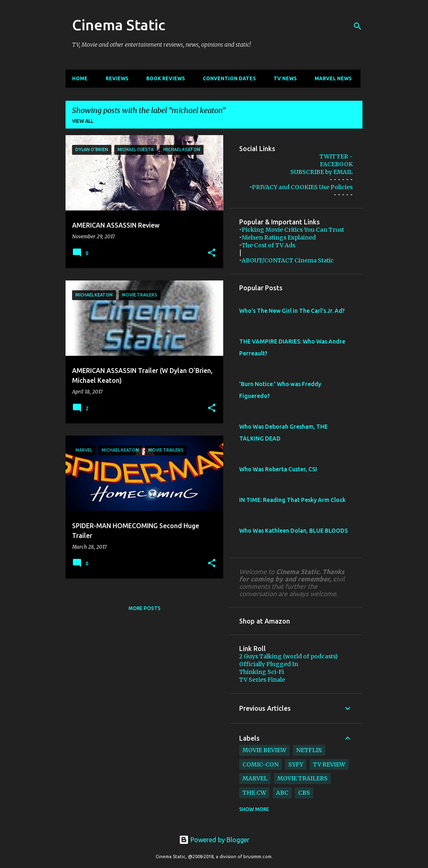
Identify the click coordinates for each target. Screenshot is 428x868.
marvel (255, 778)
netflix (309, 750)
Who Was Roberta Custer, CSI (278, 469)
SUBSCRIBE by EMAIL (322, 172)
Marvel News (333, 78)
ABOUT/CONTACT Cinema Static (288, 260)
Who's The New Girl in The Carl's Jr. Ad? (292, 311)
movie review (264, 750)
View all (83, 121)
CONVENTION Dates (229, 78)
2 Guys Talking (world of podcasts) (289, 656)
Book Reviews (165, 78)
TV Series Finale (262, 680)
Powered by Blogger (214, 840)
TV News (285, 78)
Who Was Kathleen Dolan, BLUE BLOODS (293, 531)
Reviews (117, 78)
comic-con (260, 764)
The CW (254, 793)
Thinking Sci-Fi (262, 672)
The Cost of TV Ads (268, 245)
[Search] (358, 26)
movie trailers (302, 778)
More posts (145, 608)
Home (80, 78)
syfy (296, 764)
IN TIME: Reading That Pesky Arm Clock (292, 500)
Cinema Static (119, 25)
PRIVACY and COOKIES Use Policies (302, 187)
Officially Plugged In (269, 664)
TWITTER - (336, 156)
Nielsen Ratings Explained (279, 237)
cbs (304, 793)
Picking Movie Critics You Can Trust (293, 230)
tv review (329, 764)
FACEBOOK (336, 164)
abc (282, 793)
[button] (212, 253)
